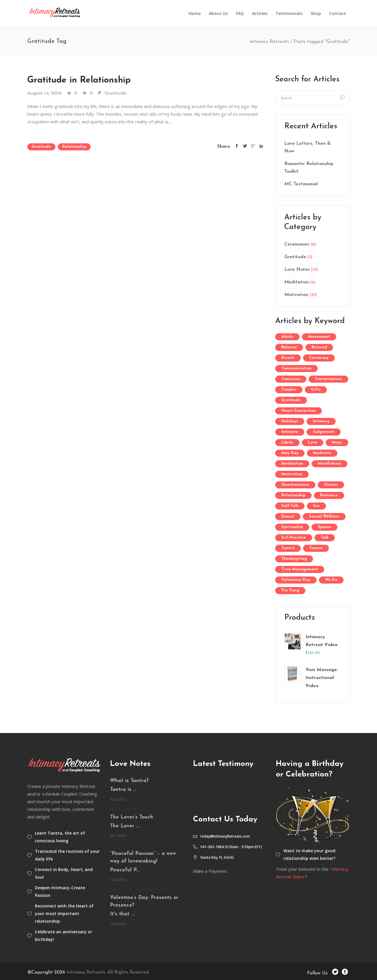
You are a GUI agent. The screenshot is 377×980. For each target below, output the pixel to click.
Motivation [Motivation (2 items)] (292, 474)
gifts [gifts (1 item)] (316, 390)
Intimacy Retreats (269, 42)
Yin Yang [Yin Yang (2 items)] (290, 590)
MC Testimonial (301, 184)
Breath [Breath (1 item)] (288, 358)
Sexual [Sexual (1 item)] (288, 516)
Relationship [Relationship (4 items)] (293, 495)
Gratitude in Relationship (79, 80)
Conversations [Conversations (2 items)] (328, 379)
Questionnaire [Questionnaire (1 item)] (295, 485)
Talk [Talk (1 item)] (325, 538)
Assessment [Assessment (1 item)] (319, 337)
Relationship (74, 147)
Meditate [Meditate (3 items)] (322, 453)
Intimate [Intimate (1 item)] (290, 432)
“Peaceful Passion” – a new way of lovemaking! (143, 857)
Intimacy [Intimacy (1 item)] (321, 421)
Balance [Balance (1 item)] (289, 347)
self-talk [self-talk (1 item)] (290, 506)
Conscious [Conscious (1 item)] (291, 379)
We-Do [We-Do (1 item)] (331, 580)
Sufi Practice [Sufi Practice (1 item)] (294, 538)
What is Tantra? (129, 781)
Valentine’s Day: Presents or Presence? (144, 901)
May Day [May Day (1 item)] (290, 453)
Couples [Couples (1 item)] (289, 390)
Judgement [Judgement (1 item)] (324, 432)
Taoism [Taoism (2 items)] (316, 548)
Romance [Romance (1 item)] (329, 495)
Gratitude (115, 93)
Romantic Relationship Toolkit (309, 168)
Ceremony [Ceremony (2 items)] (319, 358)
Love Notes (297, 270)
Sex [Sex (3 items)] (316, 506)
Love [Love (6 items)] (313, 442)
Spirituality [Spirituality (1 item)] (292, 527)
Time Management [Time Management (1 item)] (300, 569)
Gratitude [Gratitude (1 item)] (291, 400)
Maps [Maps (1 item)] (337, 442)
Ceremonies (297, 244)
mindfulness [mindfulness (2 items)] (329, 464)
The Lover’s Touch (132, 817)
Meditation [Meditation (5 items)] (292, 464)
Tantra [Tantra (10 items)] (288, 548)
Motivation (296, 295)
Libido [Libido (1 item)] (287, 442)
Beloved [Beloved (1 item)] (319, 347)
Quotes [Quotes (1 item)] (331, 485)
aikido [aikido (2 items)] (287, 337)
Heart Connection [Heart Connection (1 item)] (299, 411)
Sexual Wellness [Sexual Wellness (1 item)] (324, 516)
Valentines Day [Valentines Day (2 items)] (296, 580)
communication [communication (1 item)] (296, 368)
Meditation (297, 282)
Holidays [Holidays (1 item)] (290, 421)
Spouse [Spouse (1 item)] (324, 527)
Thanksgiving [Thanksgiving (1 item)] (294, 559)
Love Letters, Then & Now (307, 147)
